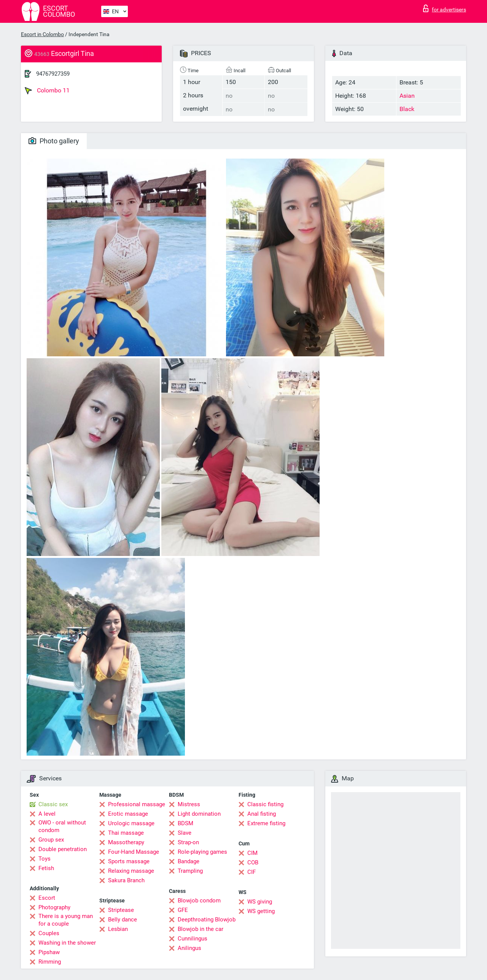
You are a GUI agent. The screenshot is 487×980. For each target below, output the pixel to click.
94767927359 (53, 74)
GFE (183, 910)
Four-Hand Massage (134, 852)
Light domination (199, 814)
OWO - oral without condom (62, 826)
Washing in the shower (67, 943)
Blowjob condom (199, 901)
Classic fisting (265, 804)
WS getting (261, 911)
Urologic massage (131, 823)
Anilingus (189, 948)
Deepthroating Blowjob (207, 920)
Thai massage (126, 833)
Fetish (46, 868)
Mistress (189, 804)
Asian (407, 96)
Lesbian (118, 929)
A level (47, 814)
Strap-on (188, 842)
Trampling (190, 871)
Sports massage (129, 861)
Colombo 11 (47, 91)
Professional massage (137, 804)
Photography (54, 907)
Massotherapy (126, 842)
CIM (252, 853)
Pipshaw (49, 952)
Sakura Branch (126, 880)
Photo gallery (54, 141)
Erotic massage (128, 814)
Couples (49, 933)
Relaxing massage (131, 871)
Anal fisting (262, 814)
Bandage (189, 861)
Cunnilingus (193, 939)
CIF (251, 872)
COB (253, 862)
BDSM (185, 823)
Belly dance (123, 920)
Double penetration (63, 849)
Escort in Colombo (42, 34)
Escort (47, 898)
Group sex (51, 840)
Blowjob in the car (201, 929)
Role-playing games (202, 852)
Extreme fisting (266, 823)
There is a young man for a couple (66, 920)
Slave (185, 833)
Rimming (50, 962)
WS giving (260, 902)
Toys (45, 859)
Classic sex (53, 804)
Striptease (121, 910)
